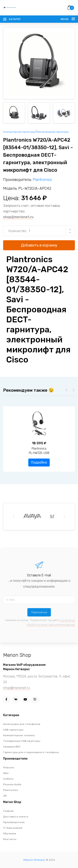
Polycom (9, 768)
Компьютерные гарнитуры (19, 132)
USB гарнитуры (13, 730)
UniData (8, 779)
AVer (6, 773)
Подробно (39, 462)
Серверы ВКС (12, 747)
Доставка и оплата (16, 817)
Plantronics (42, 180)
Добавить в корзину (39, 245)
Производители (14, 822)
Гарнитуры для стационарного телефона (31, 752)
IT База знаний (13, 828)
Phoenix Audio (12, 784)
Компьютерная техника (19, 735)
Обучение (10, 834)
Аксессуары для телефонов (22, 724)
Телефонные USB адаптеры (22, 741)
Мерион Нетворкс (34, 860)
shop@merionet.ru (18, 217)
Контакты (10, 839)
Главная (8, 811)
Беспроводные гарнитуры (53, 132)
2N (5, 796)
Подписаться (39, 612)
